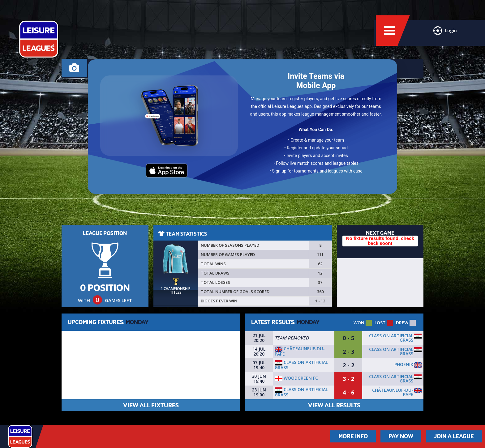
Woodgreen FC (296, 378)
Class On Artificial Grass (391, 338)
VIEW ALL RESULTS (334, 405)
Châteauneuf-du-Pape (300, 351)
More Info (353, 436)
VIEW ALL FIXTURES (151, 405)
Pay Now (401, 436)
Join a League (454, 436)
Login (444, 36)
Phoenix (404, 364)
